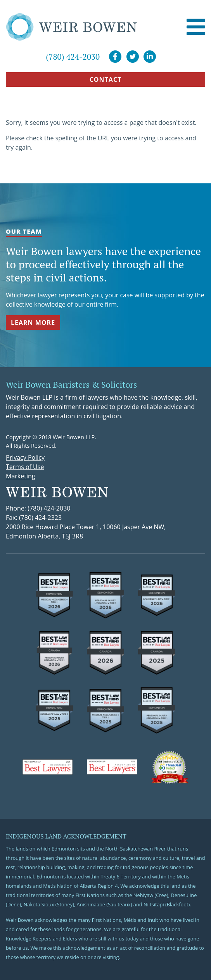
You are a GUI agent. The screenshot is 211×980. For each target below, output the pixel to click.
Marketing (20, 476)
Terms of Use (25, 467)
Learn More (33, 323)
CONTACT (106, 79)
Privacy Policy (25, 457)
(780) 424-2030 (73, 57)
